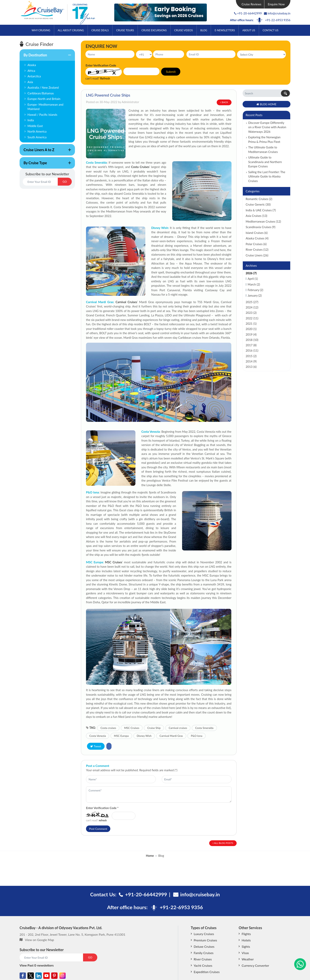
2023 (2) (251, 313)
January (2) (255, 295)
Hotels (246, 940)
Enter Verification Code (102, 808)
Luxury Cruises (204, 934)
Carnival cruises (178, 728)
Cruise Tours (125, 30)
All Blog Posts (223, 843)
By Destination (45, 57)
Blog (204, 30)
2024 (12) (252, 307)
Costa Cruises (140, 167)
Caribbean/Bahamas (41, 93)
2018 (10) (252, 340)
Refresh (105, 78)
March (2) (254, 284)
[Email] (40, 182)
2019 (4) (251, 334)
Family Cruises (204, 953)
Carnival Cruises (126, 302)
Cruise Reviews (251, 4)
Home (150, 856)
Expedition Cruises (207, 972)
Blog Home (266, 104)
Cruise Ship (154, 728)
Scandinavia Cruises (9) (261, 227)
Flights (246, 934)
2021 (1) (251, 324)
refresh (103, 820)
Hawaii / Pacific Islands (42, 115)
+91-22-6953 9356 (278, 20)
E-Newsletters (225, 30)
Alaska (32, 65)
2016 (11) (252, 350)
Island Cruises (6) (257, 233)
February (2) (256, 290)
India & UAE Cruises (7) (261, 210)
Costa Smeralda (96, 162)
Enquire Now (276, 4)
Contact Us (270, 30)
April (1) (253, 279)
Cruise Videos (183, 30)
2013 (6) (251, 367)
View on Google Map (39, 940)
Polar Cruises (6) (256, 244)
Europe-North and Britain (44, 99)
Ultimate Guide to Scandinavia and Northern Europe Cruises (265, 162)
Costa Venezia (151, 432)
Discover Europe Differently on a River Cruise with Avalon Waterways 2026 (267, 127)
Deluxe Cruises (204, 946)
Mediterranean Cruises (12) (263, 221)
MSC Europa (121, 736)
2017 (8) (251, 345)
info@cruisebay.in (277, 13)
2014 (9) (251, 361)
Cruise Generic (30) (258, 204)
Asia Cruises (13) (257, 216)
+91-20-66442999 (250, 13)
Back (224, 102)
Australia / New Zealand (43, 87)
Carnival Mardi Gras (171, 736)
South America (37, 137)
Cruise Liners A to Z (45, 152)
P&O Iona (197, 736)
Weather (248, 959)
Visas (245, 953)
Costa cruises (108, 728)
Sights (246, 946)
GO (65, 182)
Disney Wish (144, 736)
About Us (249, 30)
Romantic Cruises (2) (259, 199)
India (31, 120)
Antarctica (34, 76)
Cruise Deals (100, 30)
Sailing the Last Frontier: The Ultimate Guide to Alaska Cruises (267, 176)
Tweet (96, 746)
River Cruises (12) (257, 250)
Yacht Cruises (203, 965)
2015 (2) (251, 356)
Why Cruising (41, 30)
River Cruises (203, 959)
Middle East (35, 126)
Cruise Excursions (154, 30)
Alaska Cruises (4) (257, 238)
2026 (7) (251, 273)
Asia (30, 82)
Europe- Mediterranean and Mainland (45, 107)
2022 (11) (252, 318)
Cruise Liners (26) (257, 255)
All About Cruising (71, 30)
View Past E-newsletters (37, 965)
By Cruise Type (45, 165)
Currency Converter (255, 965)
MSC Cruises (114, 562)
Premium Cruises (205, 940)
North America (37, 131)
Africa (31, 71)
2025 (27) (252, 302)
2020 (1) (251, 329)
